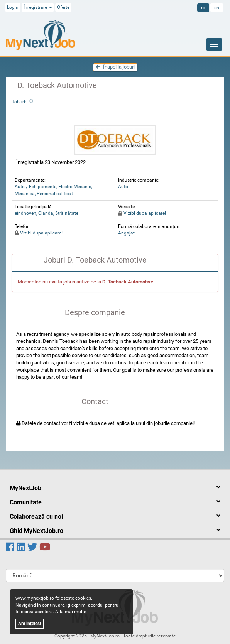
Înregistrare (38, 7)
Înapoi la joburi (115, 67)
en (217, 8)
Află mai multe (71, 612)
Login (13, 7)
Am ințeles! (30, 624)
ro (203, 8)
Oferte (63, 7)
